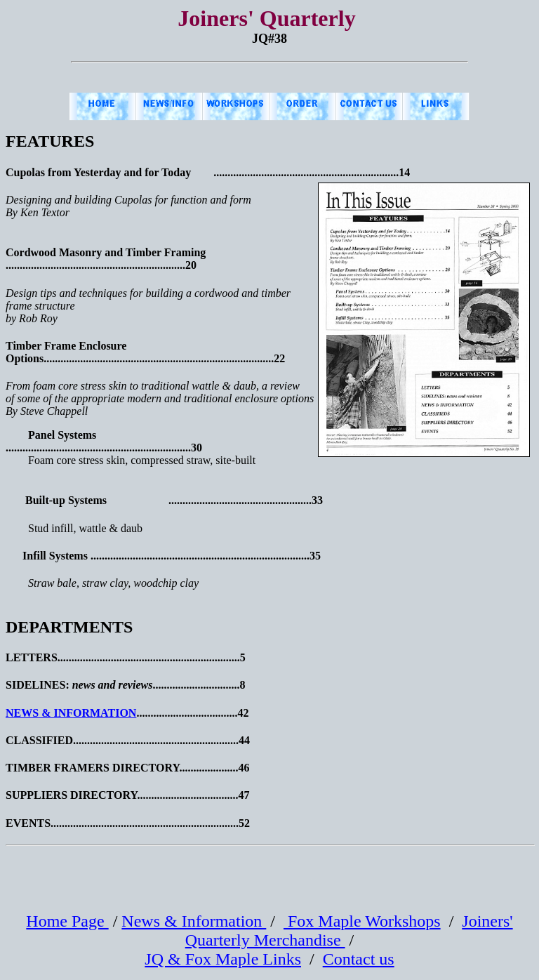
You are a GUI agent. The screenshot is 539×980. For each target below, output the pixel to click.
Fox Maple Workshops (362, 921)
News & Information (194, 921)
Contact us (359, 959)
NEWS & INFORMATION (71, 713)
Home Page (67, 921)
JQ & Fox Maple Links (223, 959)
